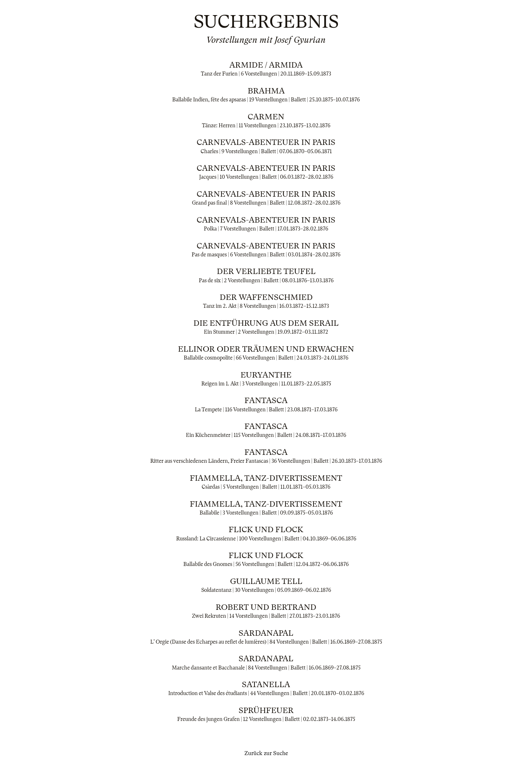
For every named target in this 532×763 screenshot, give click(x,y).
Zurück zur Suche (266, 753)
